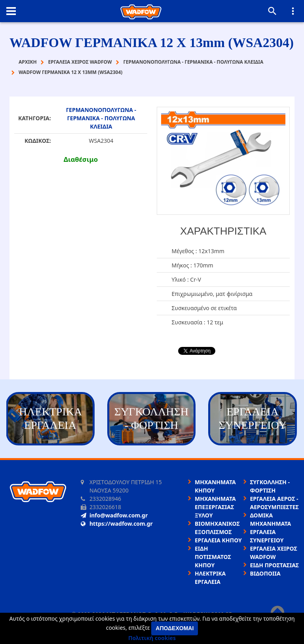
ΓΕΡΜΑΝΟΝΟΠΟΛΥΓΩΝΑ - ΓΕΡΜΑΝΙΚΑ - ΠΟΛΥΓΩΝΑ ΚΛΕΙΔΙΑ (101, 118)
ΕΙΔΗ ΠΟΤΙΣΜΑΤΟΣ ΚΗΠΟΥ (213, 557)
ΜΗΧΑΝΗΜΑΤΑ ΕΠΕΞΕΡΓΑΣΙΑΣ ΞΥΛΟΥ (215, 507)
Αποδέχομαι (175, 628)
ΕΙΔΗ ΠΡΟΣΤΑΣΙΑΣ (275, 565)
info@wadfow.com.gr (114, 515)
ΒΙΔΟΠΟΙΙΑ (265, 573)
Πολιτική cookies (152, 638)
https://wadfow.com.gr (117, 524)
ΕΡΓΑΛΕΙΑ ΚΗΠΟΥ (218, 540)
